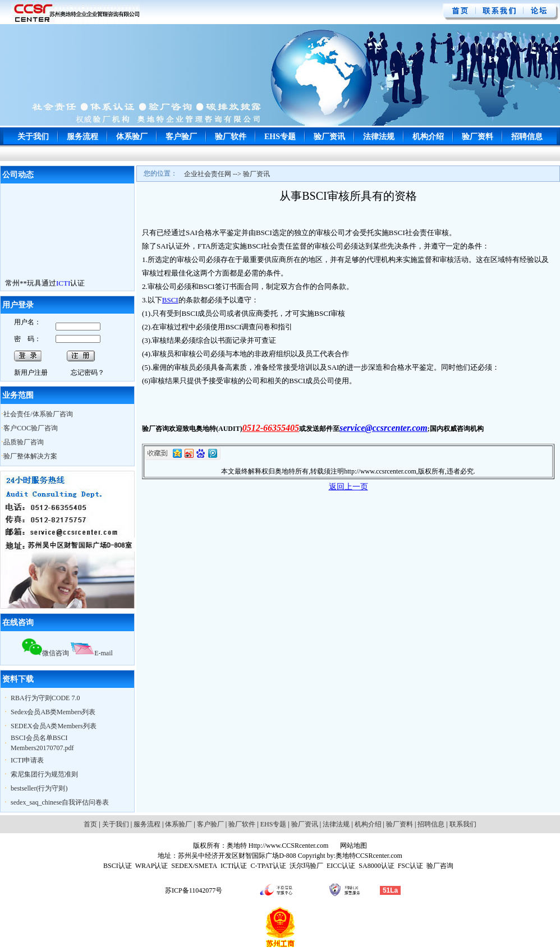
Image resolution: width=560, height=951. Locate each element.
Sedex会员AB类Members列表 (53, 712)
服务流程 (82, 137)
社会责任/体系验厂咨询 (38, 414)
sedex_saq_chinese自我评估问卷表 (60, 802)
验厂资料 (478, 137)
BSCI (170, 300)
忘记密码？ (88, 373)
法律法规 (379, 137)
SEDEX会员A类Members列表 (54, 726)
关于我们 (33, 137)
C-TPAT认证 (268, 866)
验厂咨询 (440, 866)
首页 (90, 824)
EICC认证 (341, 866)
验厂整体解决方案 (30, 456)
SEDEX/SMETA (194, 866)
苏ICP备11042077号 (194, 890)
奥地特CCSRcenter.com (369, 856)
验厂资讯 (329, 137)
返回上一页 (348, 487)
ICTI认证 (234, 866)
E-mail (92, 653)
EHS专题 (280, 137)
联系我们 (463, 824)
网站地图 (353, 846)
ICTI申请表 (27, 760)
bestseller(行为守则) (39, 788)
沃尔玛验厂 (306, 866)
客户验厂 (181, 137)
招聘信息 (527, 137)
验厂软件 (231, 137)
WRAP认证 (152, 866)
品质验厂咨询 (24, 442)
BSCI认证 (118, 866)
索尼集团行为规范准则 (44, 774)
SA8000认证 (376, 866)
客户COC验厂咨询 (31, 428)
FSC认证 (410, 866)
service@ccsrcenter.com (384, 428)
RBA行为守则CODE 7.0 (45, 698)
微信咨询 (45, 653)
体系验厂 (132, 137)
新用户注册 (31, 373)
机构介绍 (428, 137)
